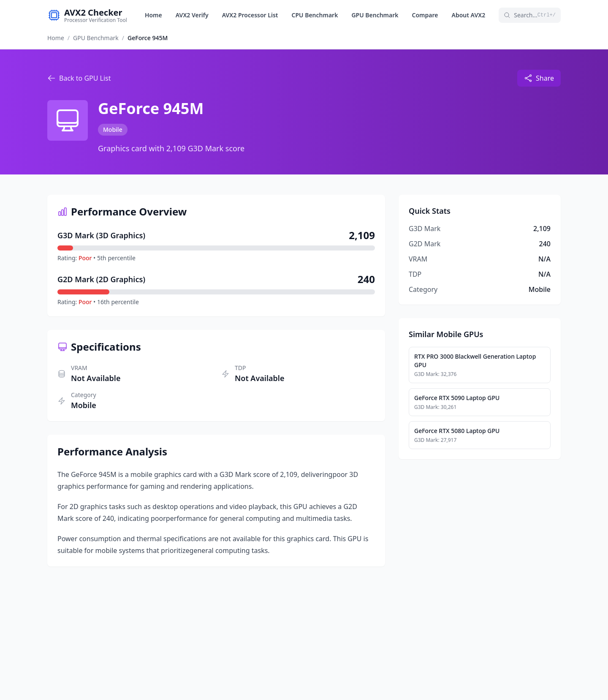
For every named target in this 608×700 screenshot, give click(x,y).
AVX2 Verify (192, 15)
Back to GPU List (79, 78)
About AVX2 (469, 15)
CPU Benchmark (315, 15)
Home (153, 15)
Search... (530, 15)
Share (539, 78)
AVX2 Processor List (250, 15)
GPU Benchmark (375, 15)
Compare (425, 15)
